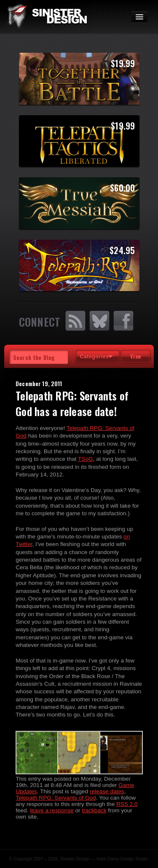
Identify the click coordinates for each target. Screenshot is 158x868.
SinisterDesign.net (46, 17)
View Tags (136, 358)
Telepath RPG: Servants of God (56, 798)
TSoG (86, 459)
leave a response (52, 810)
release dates (107, 791)
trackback (94, 810)
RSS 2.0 (127, 804)
